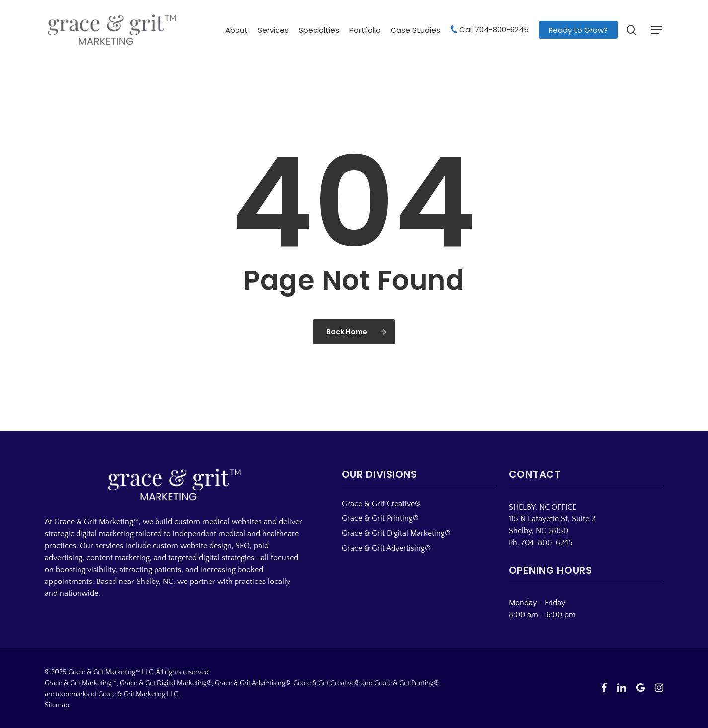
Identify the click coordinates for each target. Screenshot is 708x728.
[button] (657, 30)
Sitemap (57, 705)
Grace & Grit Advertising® (386, 548)
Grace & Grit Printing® (380, 518)
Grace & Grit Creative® (381, 504)
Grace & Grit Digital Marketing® (396, 533)
